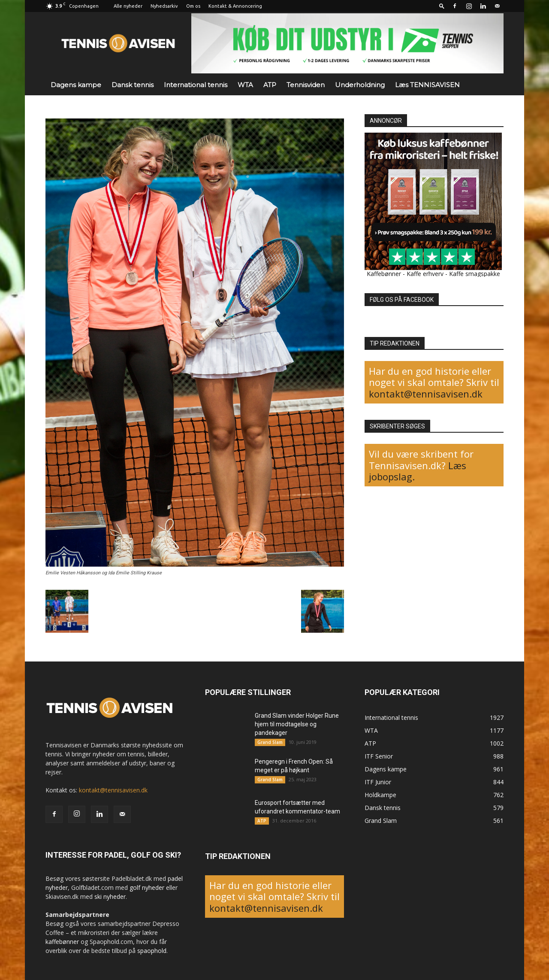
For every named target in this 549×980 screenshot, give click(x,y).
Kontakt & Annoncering (235, 6)
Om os (193, 6)
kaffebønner (62, 942)
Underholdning (360, 85)
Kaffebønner (384, 274)
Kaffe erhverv (425, 274)
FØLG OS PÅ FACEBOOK (402, 300)
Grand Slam (270, 742)
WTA (245, 85)
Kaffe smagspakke (475, 274)
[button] (442, 6)
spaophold (152, 951)
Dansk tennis (133, 85)
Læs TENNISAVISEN (427, 85)
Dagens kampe (76, 85)
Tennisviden (306, 85)
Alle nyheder (128, 6)
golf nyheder (147, 887)
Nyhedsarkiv (164, 6)
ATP (270, 85)
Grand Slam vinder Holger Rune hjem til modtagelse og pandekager (297, 724)
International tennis (196, 85)
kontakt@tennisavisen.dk (426, 394)
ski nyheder (110, 897)
